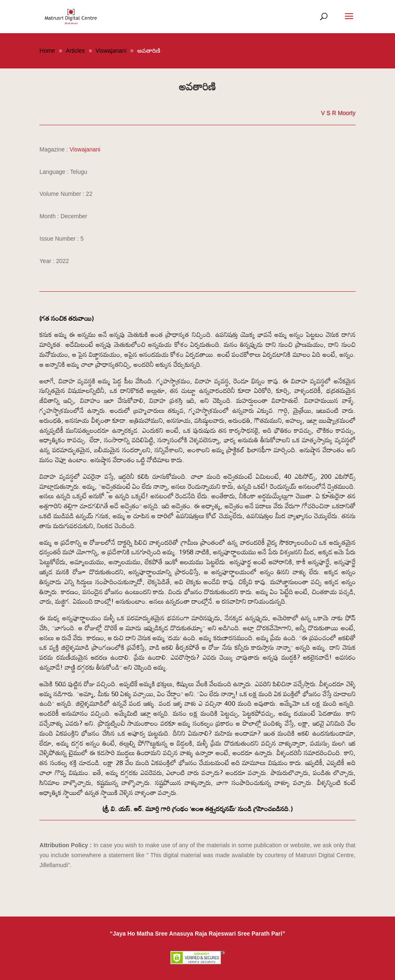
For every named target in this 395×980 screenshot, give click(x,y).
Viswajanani (85, 149)
